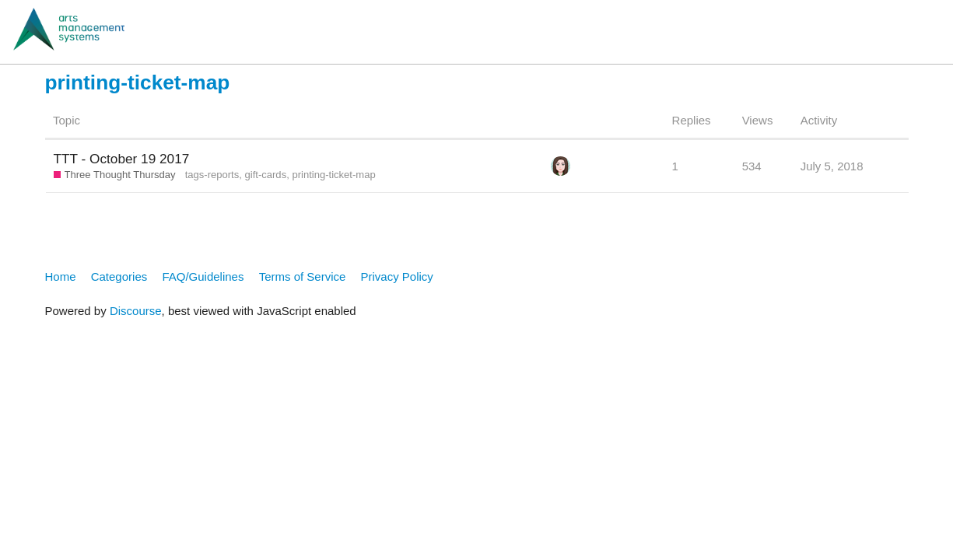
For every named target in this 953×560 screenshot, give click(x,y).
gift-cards (266, 175)
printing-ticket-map (333, 175)
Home (61, 276)
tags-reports (212, 175)
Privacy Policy (397, 276)
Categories (119, 276)
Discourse (136, 311)
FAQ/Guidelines (203, 276)
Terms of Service (303, 276)
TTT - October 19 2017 (122, 159)
